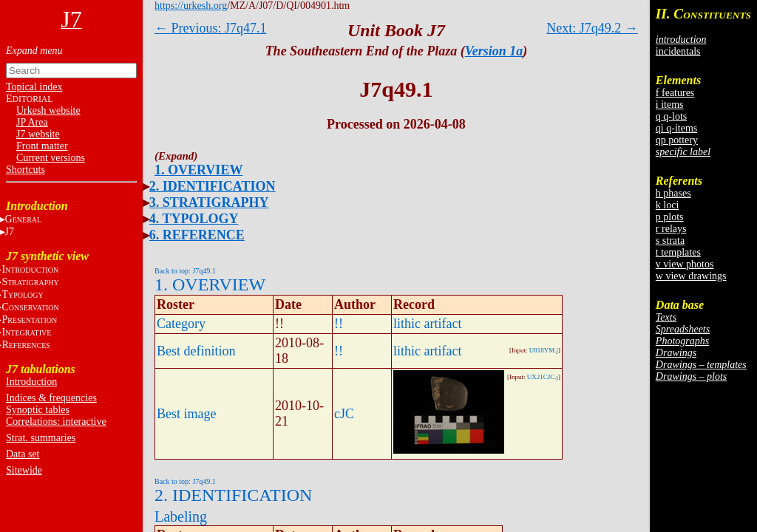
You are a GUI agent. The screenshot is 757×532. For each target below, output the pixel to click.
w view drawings (691, 276)
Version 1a (494, 51)
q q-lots (671, 116)
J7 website (38, 134)
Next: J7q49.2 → (592, 28)
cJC (344, 414)
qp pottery (677, 140)
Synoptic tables (38, 410)
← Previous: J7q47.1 (211, 28)
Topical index (34, 87)
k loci (668, 205)
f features (675, 93)
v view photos (685, 264)
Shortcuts (26, 170)
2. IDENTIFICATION (213, 186)
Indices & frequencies (51, 398)
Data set (23, 454)
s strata (670, 241)
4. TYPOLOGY (194, 219)
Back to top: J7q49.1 (185, 271)
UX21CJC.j (543, 377)
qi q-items (676, 128)
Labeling (181, 516)
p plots (670, 217)
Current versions (51, 158)
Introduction (31, 382)
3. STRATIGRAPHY (209, 202)
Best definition (196, 351)
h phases (673, 193)
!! (339, 324)
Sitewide (24, 470)
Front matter (42, 146)
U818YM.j (544, 350)
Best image (186, 414)
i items (670, 105)
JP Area (32, 122)
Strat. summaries (41, 438)
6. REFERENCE (197, 235)
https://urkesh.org (191, 6)
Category (181, 324)
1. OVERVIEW (198, 170)
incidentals (678, 51)
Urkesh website (48, 110)
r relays (671, 229)
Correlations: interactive (56, 422)
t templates (678, 252)
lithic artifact (427, 324)
